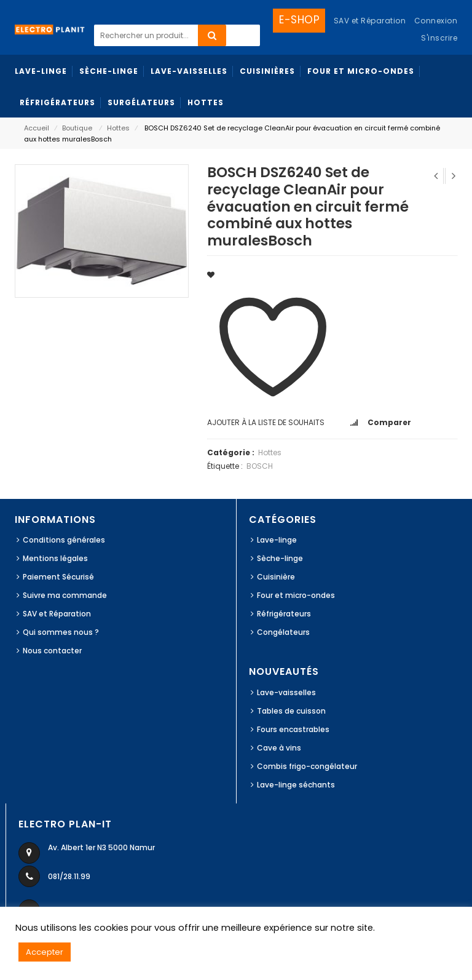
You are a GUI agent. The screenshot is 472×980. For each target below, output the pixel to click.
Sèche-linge (280, 558)
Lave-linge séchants (296, 785)
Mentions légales (55, 558)
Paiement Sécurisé (58, 577)
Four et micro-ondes (296, 595)
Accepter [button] (45, 952)
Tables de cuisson (291, 711)
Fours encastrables (293, 729)
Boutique (77, 128)
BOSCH (260, 466)
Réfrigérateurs (284, 614)
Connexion (436, 21)
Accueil (37, 128)
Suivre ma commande (65, 595)
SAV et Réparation (57, 614)
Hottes (118, 128)
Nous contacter (52, 651)
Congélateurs (283, 632)
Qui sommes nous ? (61, 632)
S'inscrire (439, 38)
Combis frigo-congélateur (307, 766)
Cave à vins (279, 748)
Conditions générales (64, 540)
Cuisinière (276, 577)
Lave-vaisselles (286, 692)
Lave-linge (277, 540)
